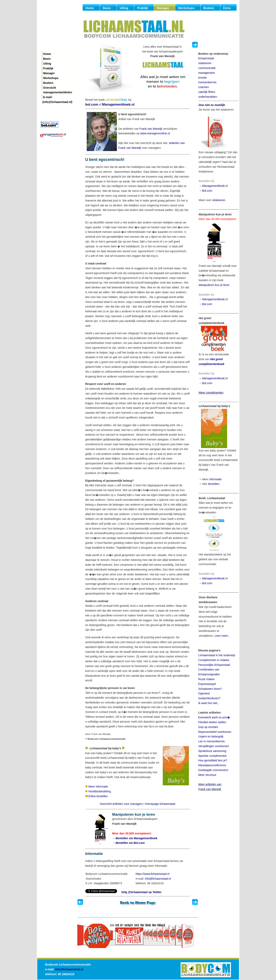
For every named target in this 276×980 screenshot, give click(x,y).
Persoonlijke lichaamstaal (214, 665)
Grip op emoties (208, 727)
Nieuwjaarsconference (212, 765)
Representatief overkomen (215, 732)
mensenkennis (207, 82)
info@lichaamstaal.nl (158, 879)
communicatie (207, 68)
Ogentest (204, 693)
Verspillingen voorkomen (214, 746)
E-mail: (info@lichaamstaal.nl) (57, 98)
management (207, 73)
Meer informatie (98, 787)
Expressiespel (207, 684)
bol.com (92, 104)
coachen (204, 87)
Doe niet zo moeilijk (212, 105)
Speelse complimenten (213, 756)
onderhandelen (208, 97)
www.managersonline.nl (155, 133)
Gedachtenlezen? (209, 698)
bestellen (214, 484)
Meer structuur (207, 775)
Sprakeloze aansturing (212, 751)
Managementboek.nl (118, 104)
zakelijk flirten (207, 92)
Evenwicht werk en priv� (214, 717)
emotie (203, 78)
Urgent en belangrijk (211, 736)
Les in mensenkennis (212, 741)
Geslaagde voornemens (213, 770)
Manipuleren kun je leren (214, 285)
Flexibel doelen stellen (212, 722)
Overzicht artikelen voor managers (121, 804)
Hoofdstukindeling (99, 791)
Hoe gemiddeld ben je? (213, 760)
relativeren (205, 63)
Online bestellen (98, 796)
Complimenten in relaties (214, 660)
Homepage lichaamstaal (160, 804)
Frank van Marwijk (151, 129)
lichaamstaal (206, 58)
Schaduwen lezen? (210, 689)
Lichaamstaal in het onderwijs (217, 655)
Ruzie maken (207, 679)
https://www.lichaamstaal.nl (152, 874)
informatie (215, 479)
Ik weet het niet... (209, 703)
